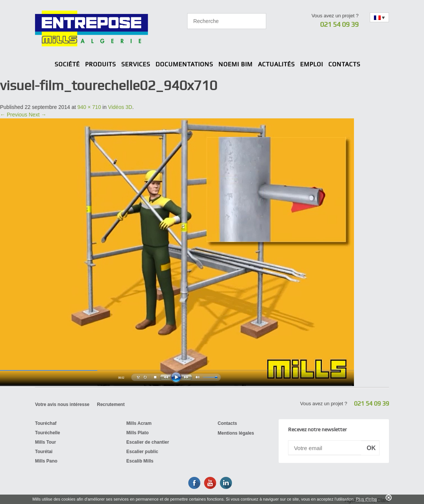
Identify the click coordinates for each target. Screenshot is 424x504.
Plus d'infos (366, 499)
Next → (37, 115)
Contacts (344, 64)
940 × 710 (89, 107)
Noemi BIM (236, 64)
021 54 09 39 (339, 24)
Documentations (184, 64)
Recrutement (111, 404)
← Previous (14, 115)
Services (136, 64)
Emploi (312, 64)
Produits (101, 64)
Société (67, 64)
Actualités (276, 64)
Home (46, 65)
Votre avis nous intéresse (62, 404)
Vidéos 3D (120, 107)
